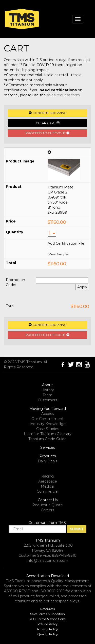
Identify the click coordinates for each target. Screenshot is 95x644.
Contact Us (48, 500)
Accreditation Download (48, 576)
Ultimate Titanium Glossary (48, 434)
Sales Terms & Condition (48, 614)
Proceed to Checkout (48, 133)
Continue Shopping (48, 113)
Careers (48, 510)
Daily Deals (48, 461)
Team (48, 395)
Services (48, 447)
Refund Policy (48, 624)
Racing (48, 476)
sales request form (63, 95)
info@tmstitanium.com (48, 561)
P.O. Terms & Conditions (48, 619)
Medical (48, 486)
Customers (48, 400)
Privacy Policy (48, 629)
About (48, 385)
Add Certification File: (66, 243)
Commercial (48, 491)
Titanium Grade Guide (48, 439)
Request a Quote (48, 505)
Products (48, 456)
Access (48, 414)
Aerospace (48, 481)
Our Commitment (48, 419)
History (48, 390)
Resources (48, 609)
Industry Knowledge (48, 424)
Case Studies (48, 429)
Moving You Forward (48, 409)
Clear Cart (48, 123)
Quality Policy (48, 634)
